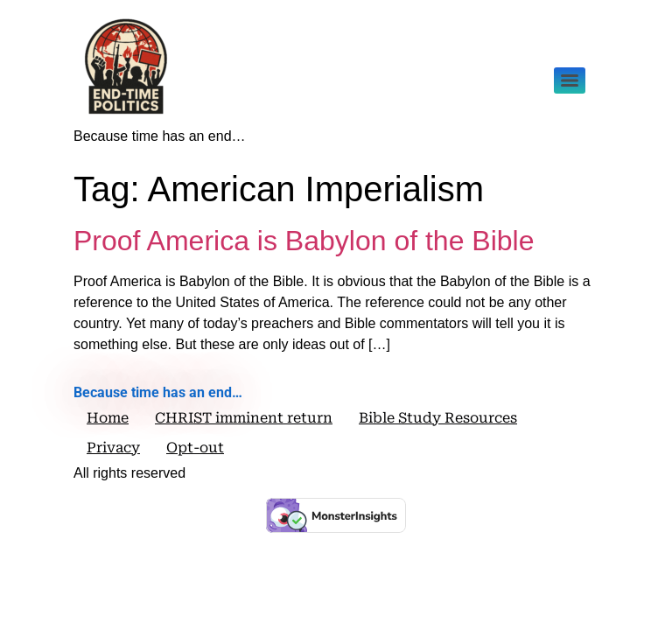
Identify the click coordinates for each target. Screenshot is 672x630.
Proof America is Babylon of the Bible (304, 241)
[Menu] (570, 80)
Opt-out (195, 448)
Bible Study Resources (438, 418)
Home (108, 418)
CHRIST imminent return (244, 418)
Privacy (113, 448)
